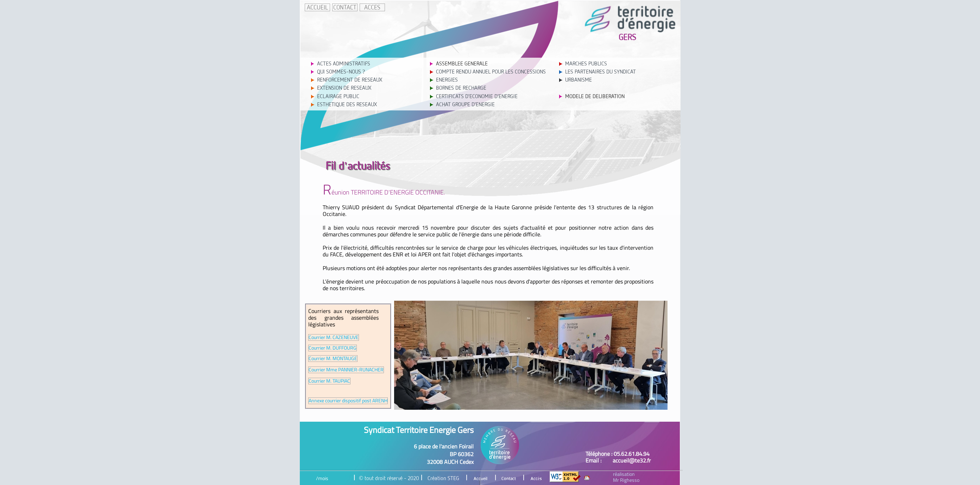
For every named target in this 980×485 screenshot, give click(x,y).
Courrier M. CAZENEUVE (334, 337)
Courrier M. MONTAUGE (333, 359)
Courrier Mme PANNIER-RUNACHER (346, 370)
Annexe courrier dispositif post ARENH (348, 401)
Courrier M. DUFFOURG (333, 348)
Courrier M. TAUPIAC (329, 381)
